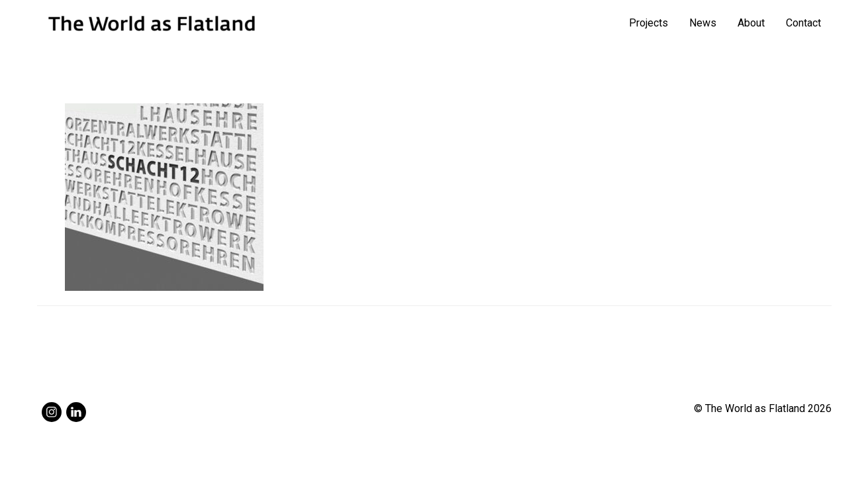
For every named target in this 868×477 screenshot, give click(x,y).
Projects (649, 23)
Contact (803, 23)
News (703, 23)
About (751, 23)
